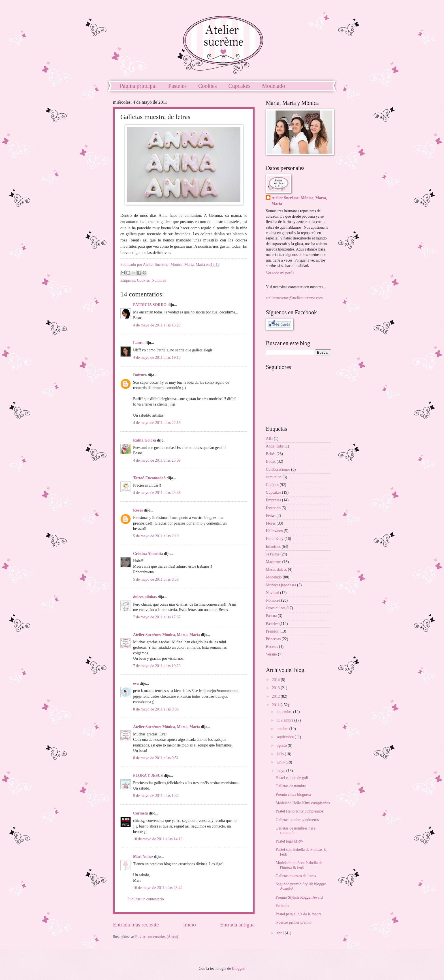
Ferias (271, 516)
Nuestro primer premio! (294, 922)
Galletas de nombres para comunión (295, 831)
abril (281, 933)
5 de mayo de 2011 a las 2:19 (156, 536)
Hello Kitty (275, 539)
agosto (282, 745)
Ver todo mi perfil (280, 273)
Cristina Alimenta (148, 554)
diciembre (285, 712)
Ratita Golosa (145, 440)
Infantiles (273, 547)
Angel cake (275, 446)
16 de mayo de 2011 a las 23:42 (158, 888)
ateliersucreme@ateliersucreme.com (294, 298)
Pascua (271, 616)
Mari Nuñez (143, 857)
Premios (272, 631)
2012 (276, 696)
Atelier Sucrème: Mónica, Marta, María (166, 635)
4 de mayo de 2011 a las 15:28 (157, 325)
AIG (269, 439)
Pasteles (178, 86)
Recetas (272, 647)
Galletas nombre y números (297, 820)
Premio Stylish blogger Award (299, 897)
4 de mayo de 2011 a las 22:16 (157, 423)
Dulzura (140, 375)
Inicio (190, 925)
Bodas (271, 462)
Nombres (159, 280)
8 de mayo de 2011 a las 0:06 (156, 709)
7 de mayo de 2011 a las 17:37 (157, 617)
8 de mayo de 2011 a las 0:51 (156, 758)
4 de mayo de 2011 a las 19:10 (157, 358)
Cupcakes (240, 86)
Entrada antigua (237, 925)
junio (281, 762)
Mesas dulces (276, 569)
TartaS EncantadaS (149, 478)
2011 (276, 705)
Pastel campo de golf (292, 778)
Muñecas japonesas (281, 585)
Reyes (138, 510)
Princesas (273, 639)
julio (281, 754)
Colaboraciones (278, 469)
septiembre (286, 737)
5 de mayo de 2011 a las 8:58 (156, 579)
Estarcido (273, 508)
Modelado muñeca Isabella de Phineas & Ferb (299, 865)
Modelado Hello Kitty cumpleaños (303, 803)
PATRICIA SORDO (150, 305)
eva (136, 683)
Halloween (274, 531)
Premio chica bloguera (293, 795)
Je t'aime (273, 554)
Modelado (273, 86)
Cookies (208, 86)
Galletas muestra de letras (296, 876)
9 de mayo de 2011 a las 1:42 (156, 796)
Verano (271, 654)
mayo (281, 771)
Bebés (271, 454)
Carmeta (140, 813)
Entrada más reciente (136, 925)
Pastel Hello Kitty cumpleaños (299, 811)
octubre (283, 729)
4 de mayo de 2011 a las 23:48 (157, 493)
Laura (138, 343)
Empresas (274, 500)
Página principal (138, 86)
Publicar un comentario (146, 899)
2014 (276, 680)
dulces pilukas (145, 597)
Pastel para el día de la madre (298, 914)
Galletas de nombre (291, 786)
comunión (274, 477)
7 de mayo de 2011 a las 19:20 (157, 666)
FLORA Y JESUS (148, 776)
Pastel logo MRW (289, 841)
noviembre (285, 720)
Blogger (238, 969)
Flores (271, 523)
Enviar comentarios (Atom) (157, 937)
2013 (276, 688)
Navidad (273, 593)
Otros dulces (276, 608)
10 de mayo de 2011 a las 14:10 (158, 839)
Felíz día (282, 906)
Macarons (274, 562)
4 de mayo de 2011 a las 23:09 (157, 460)
